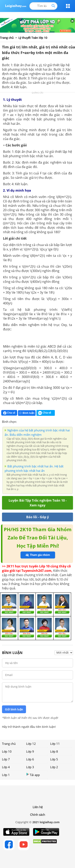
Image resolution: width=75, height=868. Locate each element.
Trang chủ (9, 744)
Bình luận (27, 413)
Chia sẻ (9, 413)
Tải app (33, 775)
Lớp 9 (30, 751)
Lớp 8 (54, 751)
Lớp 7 (6, 759)
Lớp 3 (30, 767)
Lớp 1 (6, 775)
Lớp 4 (6, 767)
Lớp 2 (54, 767)
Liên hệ (38, 807)
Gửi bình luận (14, 709)
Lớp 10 (7, 751)
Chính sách (37, 815)
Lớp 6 (30, 759)
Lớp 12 (31, 744)
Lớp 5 (54, 759)
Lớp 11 (55, 744)
